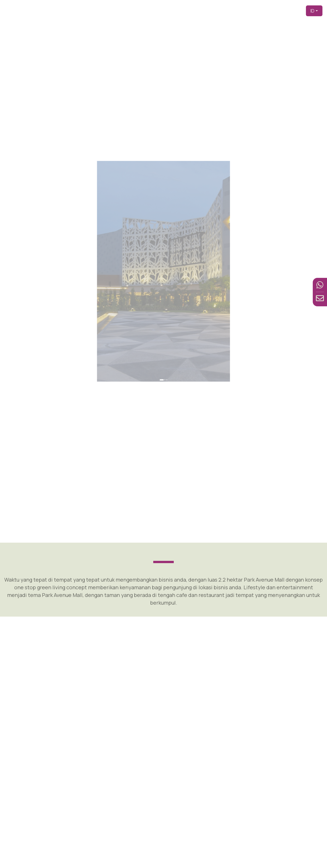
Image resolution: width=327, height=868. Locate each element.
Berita (278, 11)
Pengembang (190, 11)
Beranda (165, 11)
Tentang (215, 11)
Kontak (295, 11)
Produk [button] (234, 11)
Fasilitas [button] (257, 11)
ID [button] (312, 11)
